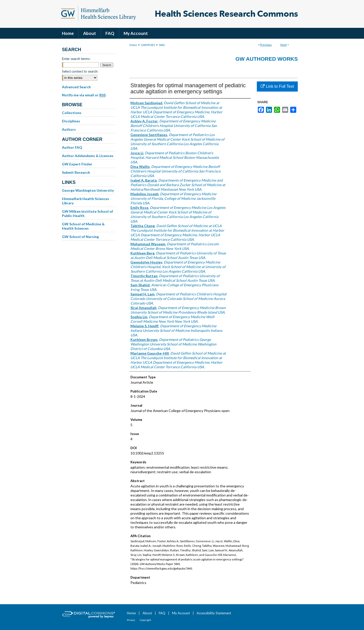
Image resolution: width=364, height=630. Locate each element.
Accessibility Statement (214, 613)
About (147, 613)
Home (133, 45)
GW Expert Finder (77, 164)
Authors (69, 129)
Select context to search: (80, 71)
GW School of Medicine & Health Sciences (83, 226)
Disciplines (71, 121)
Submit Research (76, 172)
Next (283, 45)
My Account (181, 613)
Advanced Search (76, 87)
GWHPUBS (148, 45)
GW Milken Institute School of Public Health (87, 213)
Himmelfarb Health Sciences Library (86, 201)
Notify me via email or (84, 95)
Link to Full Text (277, 86)
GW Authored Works (267, 59)
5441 (162, 45)
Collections (72, 113)
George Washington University (88, 190)
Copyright (145, 620)
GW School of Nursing (80, 237)
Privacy (131, 620)
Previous (266, 45)
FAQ (162, 613)
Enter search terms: (76, 59)
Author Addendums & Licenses (88, 156)
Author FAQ (72, 147)
